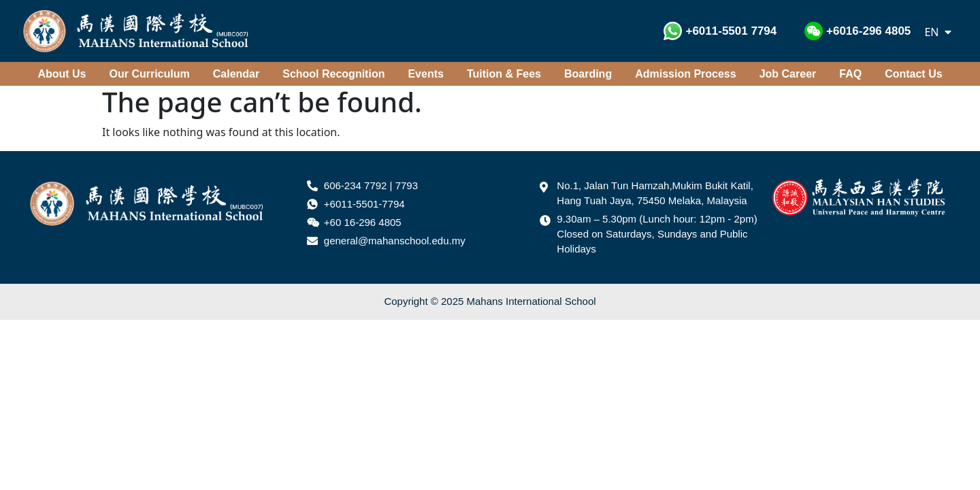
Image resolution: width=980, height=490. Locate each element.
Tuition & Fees (504, 74)
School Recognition (333, 74)
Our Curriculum (150, 74)
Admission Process (686, 74)
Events (425, 74)
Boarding (588, 74)
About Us (62, 74)
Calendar (236, 74)
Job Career (788, 74)
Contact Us (913, 74)
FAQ (850, 74)
